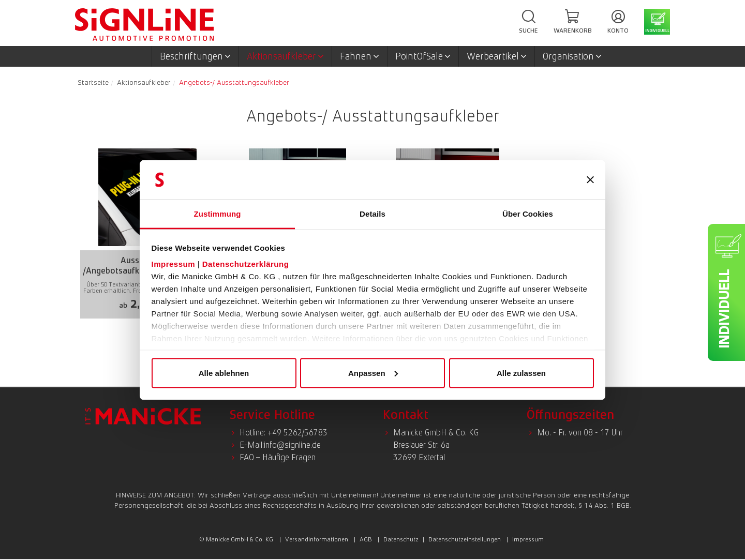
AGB (366, 539)
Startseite (93, 82)
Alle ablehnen (224, 373)
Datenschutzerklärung (246, 264)
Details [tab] (373, 214)
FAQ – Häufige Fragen (278, 457)
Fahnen (360, 56)
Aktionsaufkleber (285, 56)
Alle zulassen (521, 373)
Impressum (174, 264)
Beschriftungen (195, 56)
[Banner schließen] (590, 180)
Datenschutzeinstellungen (465, 539)
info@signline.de (292, 445)
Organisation (572, 56)
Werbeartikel (497, 56)
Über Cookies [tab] (528, 214)
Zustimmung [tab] (218, 214)
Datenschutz (401, 539)
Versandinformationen (317, 539)
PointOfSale (423, 56)
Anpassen (373, 373)
